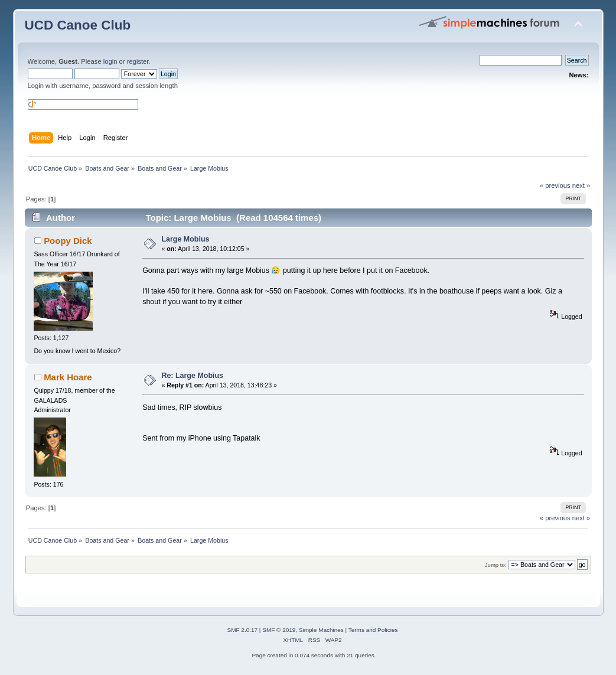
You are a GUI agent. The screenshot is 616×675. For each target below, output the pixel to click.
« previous (555, 185)
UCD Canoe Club (78, 25)
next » (581, 185)
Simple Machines (321, 630)
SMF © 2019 (279, 630)
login (110, 61)
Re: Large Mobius (192, 376)
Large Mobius (185, 239)
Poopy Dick (68, 241)
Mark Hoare (68, 377)
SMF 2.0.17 (243, 630)
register (138, 61)
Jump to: (496, 565)
